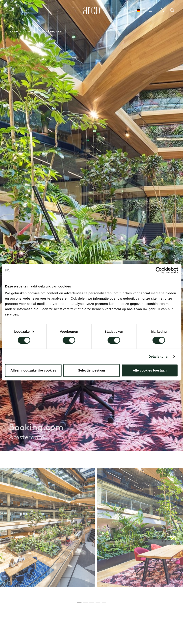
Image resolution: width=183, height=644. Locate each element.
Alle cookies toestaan (150, 370)
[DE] (139, 10)
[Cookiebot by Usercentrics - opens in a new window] (159, 270)
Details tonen (159, 356)
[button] (171, 553)
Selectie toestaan (91, 370)
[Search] (172, 11)
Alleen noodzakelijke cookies (33, 370)
